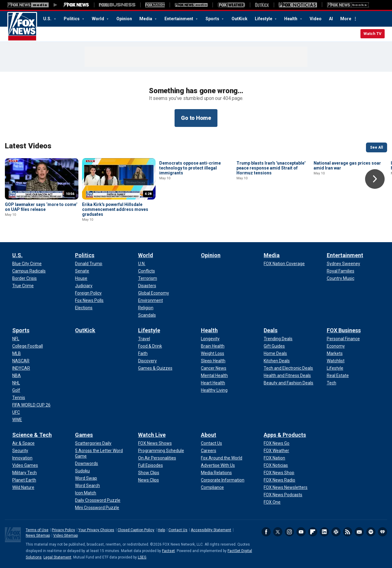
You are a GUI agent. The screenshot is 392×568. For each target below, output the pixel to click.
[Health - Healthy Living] (214, 390)
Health (291, 19)
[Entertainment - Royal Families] (341, 271)
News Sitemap (38, 536)
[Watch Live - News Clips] (149, 480)
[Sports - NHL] (16, 383)
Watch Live (152, 435)
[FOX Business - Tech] (332, 383)
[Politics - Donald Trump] (89, 264)
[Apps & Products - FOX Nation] (274, 458)
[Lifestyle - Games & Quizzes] (155, 368)
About (209, 435)
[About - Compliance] (212, 487)
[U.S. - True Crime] (23, 286)
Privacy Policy (63, 530)
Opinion (124, 19)
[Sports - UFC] (16, 412)
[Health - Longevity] (210, 339)
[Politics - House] (81, 278)
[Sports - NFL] (16, 339)
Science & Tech (32, 435)
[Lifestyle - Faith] (143, 353)
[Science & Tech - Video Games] (25, 465)
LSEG (142, 557)
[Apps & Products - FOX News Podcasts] (283, 495)
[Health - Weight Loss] (213, 353)
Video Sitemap (66, 536)
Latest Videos (28, 146)
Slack (336, 532)
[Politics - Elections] (84, 308)
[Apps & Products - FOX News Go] (277, 443)
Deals (271, 330)
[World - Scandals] (147, 315)
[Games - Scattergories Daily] (93, 443)
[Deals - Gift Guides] (274, 346)
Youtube (301, 532)
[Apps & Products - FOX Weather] (276, 451)
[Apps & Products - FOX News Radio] (279, 480)
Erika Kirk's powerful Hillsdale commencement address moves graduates (115, 209)
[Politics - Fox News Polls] (89, 300)
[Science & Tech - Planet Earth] (24, 480)
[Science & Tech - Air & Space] (23, 443)
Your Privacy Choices (96, 530)
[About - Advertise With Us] (218, 465)
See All (377, 147)
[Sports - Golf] (16, 390)
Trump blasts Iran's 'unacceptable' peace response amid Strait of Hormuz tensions (271, 209)
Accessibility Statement (211, 530)
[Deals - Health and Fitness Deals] (287, 375)
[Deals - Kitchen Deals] (277, 361)
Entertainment (179, 19)
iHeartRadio (383, 532)
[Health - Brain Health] (213, 346)
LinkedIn (324, 532)
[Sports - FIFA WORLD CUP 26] (31, 405)
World (98, 19)
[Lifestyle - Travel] (144, 339)
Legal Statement (57, 557)
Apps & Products (285, 435)
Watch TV (373, 34)
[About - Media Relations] (216, 473)
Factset (168, 551)
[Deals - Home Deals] (275, 353)
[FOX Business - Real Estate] (338, 375)
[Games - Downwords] (87, 463)
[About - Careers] (209, 451)
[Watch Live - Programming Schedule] (161, 451)
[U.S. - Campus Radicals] (29, 271)
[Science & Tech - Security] (20, 451)
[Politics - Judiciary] (84, 286)
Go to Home (196, 118)
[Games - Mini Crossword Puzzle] (97, 508)
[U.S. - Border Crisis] (24, 278)
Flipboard (313, 532)
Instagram (289, 532)
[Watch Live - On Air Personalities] (157, 458)
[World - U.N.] (142, 264)
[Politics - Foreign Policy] (88, 293)
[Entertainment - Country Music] (341, 278)
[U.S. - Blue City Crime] (27, 264)
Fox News (22, 27)
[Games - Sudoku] (82, 471)
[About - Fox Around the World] (222, 458)
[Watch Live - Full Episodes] (151, 465)
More (346, 19)
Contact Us (178, 530)
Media (146, 19)
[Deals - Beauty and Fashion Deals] (288, 383)
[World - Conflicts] (147, 271)
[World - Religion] (146, 308)
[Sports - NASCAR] (21, 361)
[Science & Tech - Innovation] (22, 458)
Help (161, 530)
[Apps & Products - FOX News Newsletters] (286, 487)
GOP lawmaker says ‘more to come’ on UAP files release (41, 207)
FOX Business (344, 330)
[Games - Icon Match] (86, 493)
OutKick (239, 19)
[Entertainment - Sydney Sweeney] (343, 264)
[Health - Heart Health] (213, 383)
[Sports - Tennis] (19, 398)
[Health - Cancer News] (214, 368)
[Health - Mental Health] (214, 375)
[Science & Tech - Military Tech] (24, 473)
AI (331, 19)
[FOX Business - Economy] (336, 346)
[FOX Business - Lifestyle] (335, 368)
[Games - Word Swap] (86, 478)
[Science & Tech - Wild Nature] (23, 487)
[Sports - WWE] (17, 420)
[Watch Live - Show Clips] (149, 473)
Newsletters (359, 532)
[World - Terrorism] (148, 278)
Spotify (371, 532)
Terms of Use (37, 530)
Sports (213, 19)
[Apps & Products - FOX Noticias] (276, 465)
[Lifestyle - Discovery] (147, 361)
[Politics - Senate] (82, 271)
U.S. (48, 19)
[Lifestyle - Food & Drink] (150, 346)
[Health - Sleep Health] (213, 361)
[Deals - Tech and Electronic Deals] (288, 368)
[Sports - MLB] (17, 353)
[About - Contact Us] (211, 443)
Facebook (266, 532)
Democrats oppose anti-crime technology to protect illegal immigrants (190, 209)
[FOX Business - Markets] (335, 353)
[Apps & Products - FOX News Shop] (279, 473)
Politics (72, 19)
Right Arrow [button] (375, 179)
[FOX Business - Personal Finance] (343, 339)
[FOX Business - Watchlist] (336, 361)
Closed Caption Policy (136, 530)
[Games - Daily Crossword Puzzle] (98, 500)
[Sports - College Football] (28, 346)
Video (316, 19)
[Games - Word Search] (87, 486)
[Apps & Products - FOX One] (272, 502)
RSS (348, 532)
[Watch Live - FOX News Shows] (155, 443)
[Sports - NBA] (17, 375)
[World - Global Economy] (154, 293)
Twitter (278, 532)
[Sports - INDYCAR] (21, 368)
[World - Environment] (151, 300)
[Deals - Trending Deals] (278, 339)
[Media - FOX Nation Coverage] (284, 264)
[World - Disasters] (147, 286)
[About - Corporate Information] (223, 480)
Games (84, 435)
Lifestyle (264, 19)
